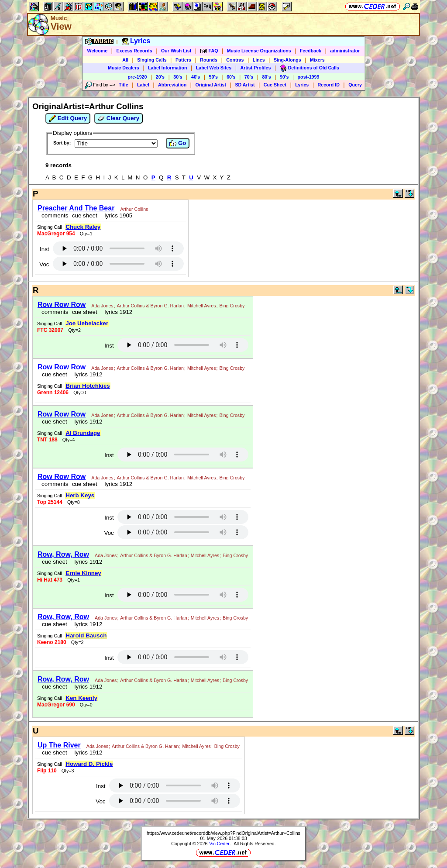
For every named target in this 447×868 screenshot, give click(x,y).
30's (178, 77)
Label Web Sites (214, 68)
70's (249, 77)
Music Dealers (124, 68)
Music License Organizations (259, 51)
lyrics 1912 (117, 312)
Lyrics (302, 85)
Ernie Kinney (83, 573)
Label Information (167, 68)
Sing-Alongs (287, 60)
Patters (183, 60)
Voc (44, 264)
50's (213, 77)
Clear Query (119, 118)
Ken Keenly (81, 698)
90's (284, 77)
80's (266, 77)
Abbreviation (172, 85)
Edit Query (68, 118)
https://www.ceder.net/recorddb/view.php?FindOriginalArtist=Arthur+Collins (223, 833)
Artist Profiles (256, 68)
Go (178, 143)
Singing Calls (152, 60)
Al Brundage (83, 433)
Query (355, 85)
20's (160, 77)
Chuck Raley (83, 227)
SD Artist (245, 85)
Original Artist (211, 85)
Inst (44, 249)
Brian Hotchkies (88, 386)
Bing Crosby (232, 306)
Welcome (98, 51)
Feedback (311, 51)
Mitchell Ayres (202, 306)
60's (231, 77)
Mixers (317, 60)
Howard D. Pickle (89, 764)
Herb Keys (80, 495)
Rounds (209, 60)
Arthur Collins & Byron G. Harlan (150, 306)
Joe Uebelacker (87, 323)
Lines (259, 60)
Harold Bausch (86, 635)
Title (124, 85)
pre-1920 (138, 77)
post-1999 (309, 77)
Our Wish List (176, 51)
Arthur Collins (134, 209)
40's (196, 77)
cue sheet (85, 215)
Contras (235, 60)
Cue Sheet (275, 85)
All (125, 60)
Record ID (329, 85)
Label (143, 85)
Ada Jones (102, 306)
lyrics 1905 (117, 215)
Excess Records (134, 51)
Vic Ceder (219, 844)
